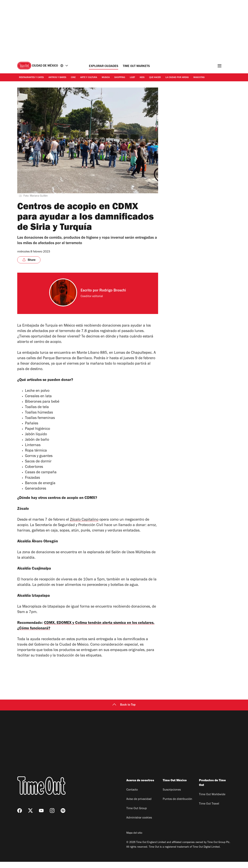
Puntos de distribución (177, 806)
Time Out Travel (209, 810)
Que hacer (155, 78)
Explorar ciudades (104, 66)
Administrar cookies (139, 824)
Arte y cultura (89, 78)
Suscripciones (172, 796)
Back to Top (124, 711)
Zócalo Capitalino (84, 522)
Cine (73, 78)
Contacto (132, 796)
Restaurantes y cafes (31, 78)
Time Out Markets (136, 66)
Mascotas (199, 78)
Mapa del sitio (134, 839)
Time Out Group (137, 815)
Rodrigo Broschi (113, 291)
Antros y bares (57, 78)
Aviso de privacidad (139, 806)
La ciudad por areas (177, 78)
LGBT (132, 78)
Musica (106, 78)
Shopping (120, 78)
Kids (142, 78)
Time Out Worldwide (212, 801)
